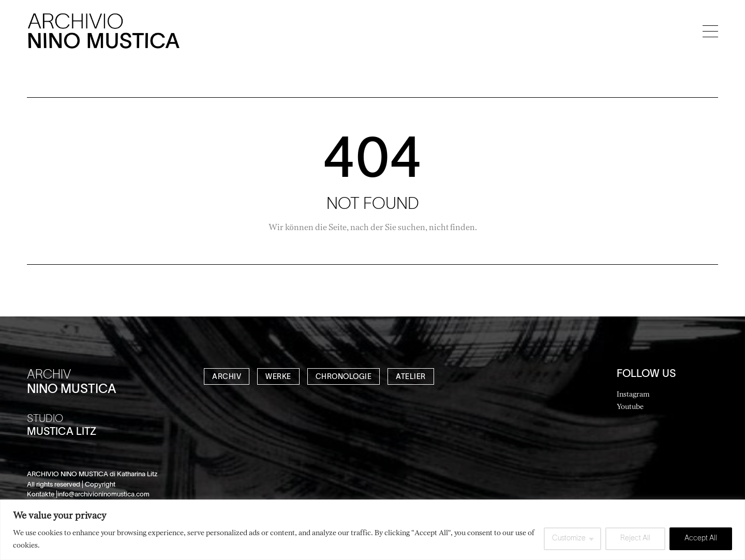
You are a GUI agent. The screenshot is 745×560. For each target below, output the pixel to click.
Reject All (635, 539)
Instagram (633, 394)
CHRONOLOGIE (344, 377)
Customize (569, 539)
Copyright (100, 485)
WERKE (278, 377)
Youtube (630, 406)
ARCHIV (227, 377)
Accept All (701, 539)
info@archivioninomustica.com (103, 495)
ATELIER (411, 377)
